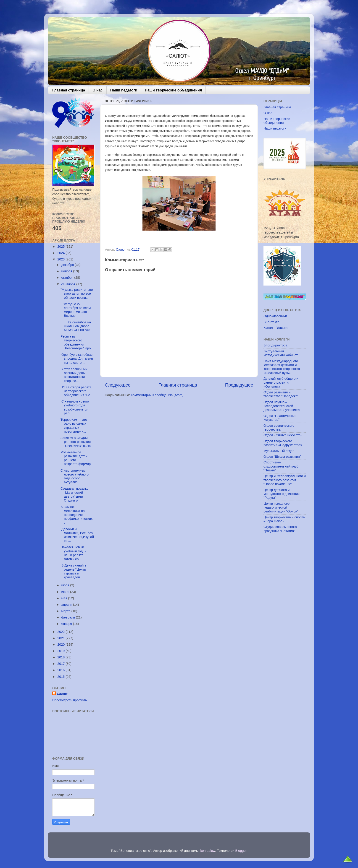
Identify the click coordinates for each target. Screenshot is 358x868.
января (67, 624)
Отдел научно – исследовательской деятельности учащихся (282, 406)
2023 (61, 259)
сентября (69, 284)
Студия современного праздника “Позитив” (280, 529)
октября (68, 278)
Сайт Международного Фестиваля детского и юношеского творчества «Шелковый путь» (282, 367)
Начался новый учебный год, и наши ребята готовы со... (73, 553)
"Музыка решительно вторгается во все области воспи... (77, 294)
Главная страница (69, 90)
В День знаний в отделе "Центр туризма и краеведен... (73, 571)
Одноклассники (275, 316)
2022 (61, 632)
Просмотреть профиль (70, 700)
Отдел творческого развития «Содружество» (283, 443)
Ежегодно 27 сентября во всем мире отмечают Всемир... (76, 310)
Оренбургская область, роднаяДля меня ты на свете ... (77, 359)
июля (66, 585)
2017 (61, 664)
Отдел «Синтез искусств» (283, 435)
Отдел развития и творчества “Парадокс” (281, 394)
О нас (97, 90)
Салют (62, 694)
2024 (61, 253)
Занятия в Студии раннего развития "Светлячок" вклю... (77, 442)
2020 (61, 645)
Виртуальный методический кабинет (281, 353)
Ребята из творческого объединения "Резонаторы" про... (77, 342)
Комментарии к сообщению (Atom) (157, 395)
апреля (67, 605)
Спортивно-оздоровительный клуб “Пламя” (281, 466)
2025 (61, 247)
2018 (61, 657)
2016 (61, 670)
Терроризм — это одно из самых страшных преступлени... (74, 426)
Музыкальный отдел (279, 451)
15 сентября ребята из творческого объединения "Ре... (77, 391)
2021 (61, 638)
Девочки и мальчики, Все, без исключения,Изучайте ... (77, 535)
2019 (61, 651)
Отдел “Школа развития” (282, 457)
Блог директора (275, 345)
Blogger (241, 851)
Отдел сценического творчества (279, 428)
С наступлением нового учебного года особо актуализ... (75, 476)
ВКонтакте (271, 322)
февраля (69, 617)
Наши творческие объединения (173, 90)
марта (66, 611)
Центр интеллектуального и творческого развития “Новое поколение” (285, 480)
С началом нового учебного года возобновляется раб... (75, 407)
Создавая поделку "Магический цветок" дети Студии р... (74, 494)
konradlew (208, 851)
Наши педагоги (124, 90)
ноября (67, 271)
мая (65, 598)
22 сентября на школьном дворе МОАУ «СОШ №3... (77, 326)
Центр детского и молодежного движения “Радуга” (282, 494)
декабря (68, 265)
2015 (61, 677)
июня (66, 592)
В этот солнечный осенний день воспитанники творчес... (74, 375)
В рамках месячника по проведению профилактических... (77, 515)
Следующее (118, 385)
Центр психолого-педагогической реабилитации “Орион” (281, 508)
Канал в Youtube (276, 328)
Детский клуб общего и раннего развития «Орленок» (281, 383)
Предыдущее (239, 385)
